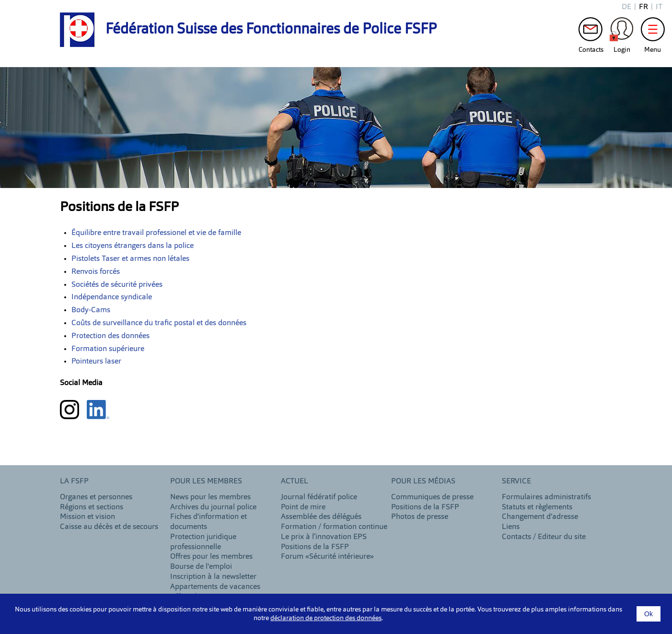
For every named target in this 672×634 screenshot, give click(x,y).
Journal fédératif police (319, 497)
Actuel (295, 481)
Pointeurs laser (96, 362)
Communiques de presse (432, 497)
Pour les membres (206, 481)
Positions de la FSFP (315, 547)
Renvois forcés (96, 272)
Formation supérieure (108, 349)
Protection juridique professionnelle (203, 542)
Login (622, 32)
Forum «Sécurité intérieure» (327, 557)
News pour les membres (210, 497)
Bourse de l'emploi (201, 567)
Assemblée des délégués (321, 517)
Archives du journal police (213, 507)
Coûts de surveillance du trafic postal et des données (159, 323)
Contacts (591, 32)
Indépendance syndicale (112, 297)
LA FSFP (74, 481)
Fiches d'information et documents (209, 522)
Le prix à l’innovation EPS (324, 537)
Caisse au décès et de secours (109, 527)
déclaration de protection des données (326, 618)
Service (516, 481)
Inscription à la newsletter (213, 577)
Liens (511, 527)
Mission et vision (87, 517)
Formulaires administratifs (546, 497)
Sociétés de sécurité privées (117, 285)
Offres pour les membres (211, 557)
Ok (649, 614)
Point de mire (303, 507)
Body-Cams (91, 310)
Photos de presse (420, 517)
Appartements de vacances (215, 587)
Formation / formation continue (334, 527)
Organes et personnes (96, 497)
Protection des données (110, 336)
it (659, 7)
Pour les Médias (423, 481)
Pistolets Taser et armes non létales (130, 259)
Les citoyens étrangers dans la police (133, 246)
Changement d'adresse (540, 517)
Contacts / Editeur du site (544, 537)
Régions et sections (92, 507)
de (626, 7)
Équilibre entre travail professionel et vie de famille (156, 233)
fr (643, 7)
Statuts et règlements (537, 507)
